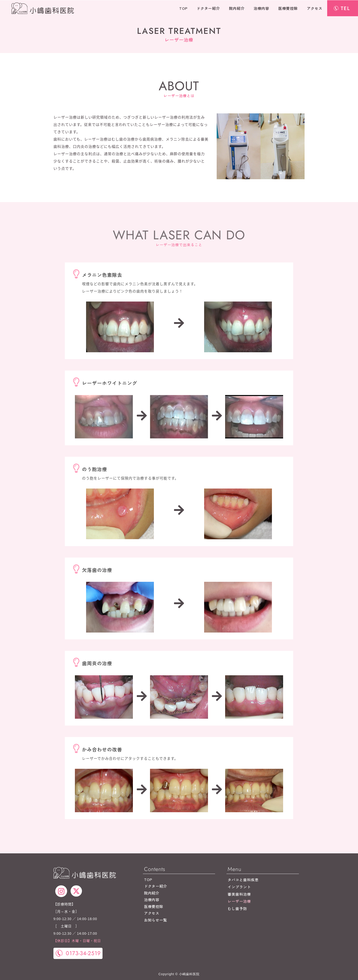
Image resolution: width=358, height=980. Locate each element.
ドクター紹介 (208, 8)
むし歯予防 (237, 908)
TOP (183, 8)
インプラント (239, 887)
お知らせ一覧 (156, 920)
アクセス (315, 8)
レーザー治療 (239, 901)
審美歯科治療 (239, 894)
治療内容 (261, 8)
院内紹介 (237, 8)
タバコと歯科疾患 (243, 880)
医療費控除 (288, 8)
